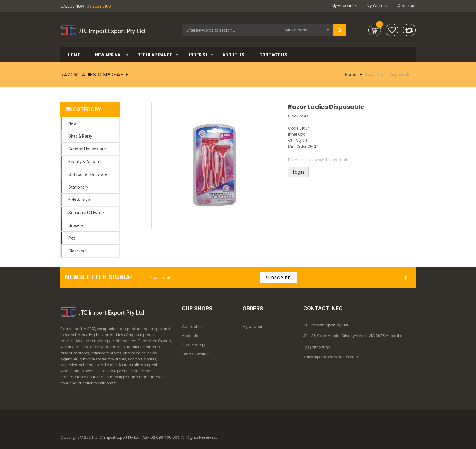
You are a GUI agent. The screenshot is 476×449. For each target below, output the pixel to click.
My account (254, 327)
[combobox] (231, 30)
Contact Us (192, 327)
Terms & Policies (197, 354)
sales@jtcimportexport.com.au (332, 357)
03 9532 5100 (99, 6)
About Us (190, 336)
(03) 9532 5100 (317, 348)
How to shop (193, 345)
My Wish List (378, 6)
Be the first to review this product (318, 160)
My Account (343, 6)
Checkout (407, 6)
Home (351, 74)
